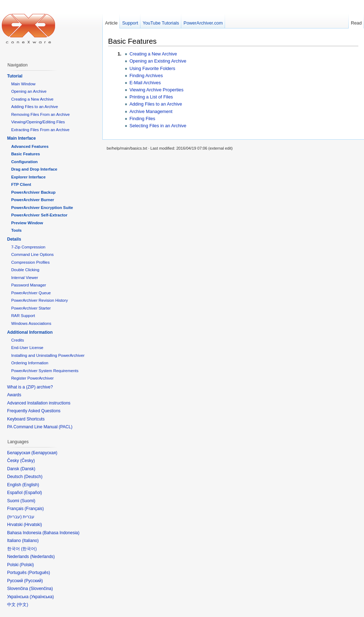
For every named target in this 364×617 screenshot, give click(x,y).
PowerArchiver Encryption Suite (42, 208)
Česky (28, 461)
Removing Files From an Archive (40, 114)
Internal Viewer (25, 278)
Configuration (24, 162)
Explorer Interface (28, 177)
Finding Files (142, 119)
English (31, 485)
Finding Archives (146, 76)
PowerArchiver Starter (31, 308)
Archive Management (151, 111)
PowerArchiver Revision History (39, 300)
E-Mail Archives (145, 83)
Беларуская (44, 453)
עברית (14, 517)
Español (33, 493)
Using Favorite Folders (152, 68)
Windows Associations (31, 323)
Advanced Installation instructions (39, 403)
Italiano (30, 541)
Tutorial (15, 76)
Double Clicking (25, 270)
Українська (42, 597)
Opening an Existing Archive (158, 61)
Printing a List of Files (151, 97)
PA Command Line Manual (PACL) (40, 427)
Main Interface (22, 138)
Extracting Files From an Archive (40, 130)
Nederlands (42, 557)
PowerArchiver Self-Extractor (39, 215)
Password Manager (28, 285)
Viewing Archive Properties (156, 90)
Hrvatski (33, 525)
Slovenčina (41, 589)
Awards (14, 395)
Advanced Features (30, 146)
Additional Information (30, 332)
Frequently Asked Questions (34, 411)
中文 (22, 605)
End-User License (27, 348)
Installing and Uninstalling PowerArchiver (48, 355)
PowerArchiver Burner (33, 200)
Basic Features (132, 41)
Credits (17, 340)
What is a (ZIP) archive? (30, 387)
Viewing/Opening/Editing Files (38, 122)
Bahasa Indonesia (61, 533)
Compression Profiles (30, 262)
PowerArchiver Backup (33, 192)
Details (14, 239)
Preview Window (27, 223)
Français (34, 509)
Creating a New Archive (153, 54)
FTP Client (21, 184)
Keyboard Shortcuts (26, 419)
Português (39, 573)
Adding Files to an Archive (156, 104)
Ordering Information (30, 363)
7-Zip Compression (28, 247)
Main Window (23, 84)
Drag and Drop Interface (34, 169)
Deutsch (33, 477)
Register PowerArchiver (32, 378)
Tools (16, 230)
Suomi (28, 501)
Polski (27, 565)
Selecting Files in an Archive (158, 126)
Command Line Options (32, 254)
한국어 (29, 549)
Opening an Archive (29, 91)
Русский (34, 581)
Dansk (28, 469)
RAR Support (23, 316)
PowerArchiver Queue (31, 293)
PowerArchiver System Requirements (45, 371)
